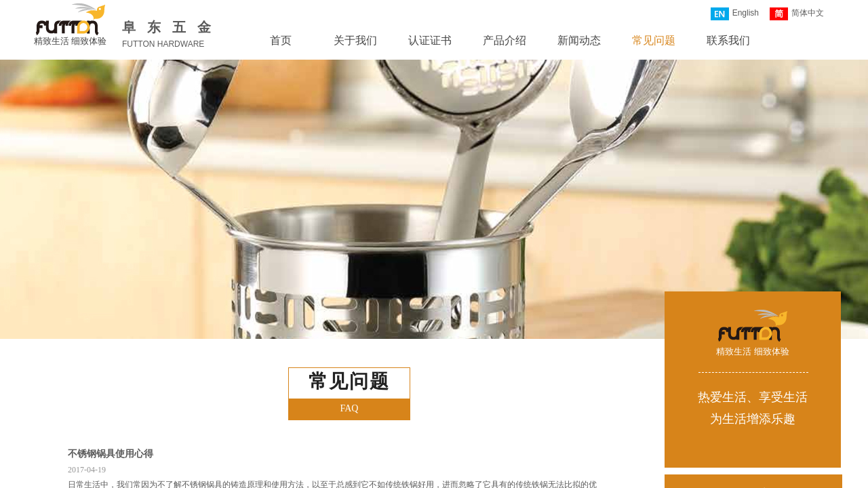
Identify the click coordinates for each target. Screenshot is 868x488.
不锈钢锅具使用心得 (111, 454)
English (735, 14)
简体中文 (797, 14)
